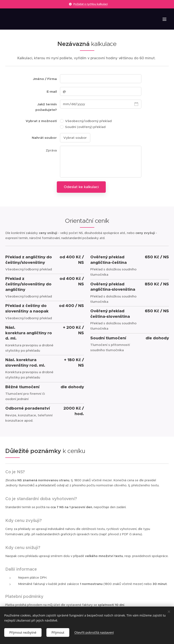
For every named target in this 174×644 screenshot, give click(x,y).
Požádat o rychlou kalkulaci (90, 4)
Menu (164, 19)
